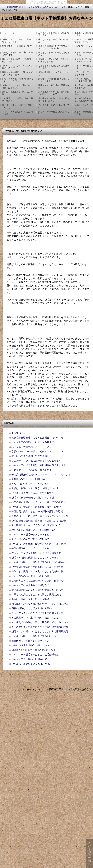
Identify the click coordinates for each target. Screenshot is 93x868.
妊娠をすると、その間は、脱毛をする (18, 47)
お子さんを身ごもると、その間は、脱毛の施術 (36, 595)
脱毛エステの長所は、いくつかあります (33, 442)
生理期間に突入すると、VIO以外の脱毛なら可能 (54, 60)
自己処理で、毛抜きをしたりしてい (54, 106)
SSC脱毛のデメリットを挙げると (29, 479)
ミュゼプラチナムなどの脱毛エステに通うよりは (37, 613)
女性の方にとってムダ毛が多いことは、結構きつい (18, 87)
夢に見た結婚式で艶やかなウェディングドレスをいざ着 (54, 47)
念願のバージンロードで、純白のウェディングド (18, 41)
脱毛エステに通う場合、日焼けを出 (54, 87)
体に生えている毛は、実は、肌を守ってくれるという (54, 100)
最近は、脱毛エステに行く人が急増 (18, 93)
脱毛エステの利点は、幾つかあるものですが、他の (18, 73)
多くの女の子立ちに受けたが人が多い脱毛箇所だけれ (40, 627)
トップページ (8, 33)
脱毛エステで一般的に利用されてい (54, 113)
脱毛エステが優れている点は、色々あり (33, 664)
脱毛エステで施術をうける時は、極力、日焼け (18, 60)
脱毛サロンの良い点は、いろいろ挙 (30, 576)
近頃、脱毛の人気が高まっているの (30, 539)
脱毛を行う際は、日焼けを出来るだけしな (18, 106)
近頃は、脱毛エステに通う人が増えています (18, 54)
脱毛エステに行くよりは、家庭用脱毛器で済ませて (39, 465)
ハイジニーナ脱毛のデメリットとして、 (33, 535)
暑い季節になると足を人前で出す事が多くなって (37, 590)
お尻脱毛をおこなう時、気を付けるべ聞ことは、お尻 (54, 93)
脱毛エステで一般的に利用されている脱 (33, 498)
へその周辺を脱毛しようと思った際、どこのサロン (39, 502)
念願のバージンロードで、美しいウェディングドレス (40, 516)
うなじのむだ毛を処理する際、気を (30, 484)
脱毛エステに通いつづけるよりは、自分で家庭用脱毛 (40, 631)
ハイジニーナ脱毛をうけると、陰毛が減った (18, 113)
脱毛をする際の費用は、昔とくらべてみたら (35, 558)
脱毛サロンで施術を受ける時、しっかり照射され (54, 80)
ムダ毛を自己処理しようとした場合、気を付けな (54, 34)
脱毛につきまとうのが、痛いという (30, 645)
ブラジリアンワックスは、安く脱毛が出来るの (36, 553)
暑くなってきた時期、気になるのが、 (54, 41)
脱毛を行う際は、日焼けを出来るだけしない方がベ (18, 80)
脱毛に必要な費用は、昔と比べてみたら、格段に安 (39, 521)
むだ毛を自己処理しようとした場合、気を (54, 67)
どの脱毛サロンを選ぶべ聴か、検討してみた (18, 100)
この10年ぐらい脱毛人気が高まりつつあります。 (37, 461)
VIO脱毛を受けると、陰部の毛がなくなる (34, 650)
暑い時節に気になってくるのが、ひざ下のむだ (18, 67)
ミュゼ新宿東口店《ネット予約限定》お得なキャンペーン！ (34, 7)
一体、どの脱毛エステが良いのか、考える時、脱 (37, 571)
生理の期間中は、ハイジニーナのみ (54, 73)
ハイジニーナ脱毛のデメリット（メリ (32, 447)
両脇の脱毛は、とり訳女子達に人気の (32, 608)
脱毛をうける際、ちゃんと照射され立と (54, 54)
